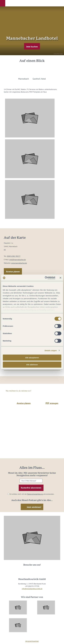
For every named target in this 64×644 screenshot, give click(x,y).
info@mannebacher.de (18, 260)
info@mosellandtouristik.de (32, 589)
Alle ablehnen (32, 365)
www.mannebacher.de (19, 263)
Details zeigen (51, 350)
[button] (3, 3)
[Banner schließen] (60, 278)
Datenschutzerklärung (35, 494)
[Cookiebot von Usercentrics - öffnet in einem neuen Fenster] (45, 278)
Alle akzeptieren (32, 358)
